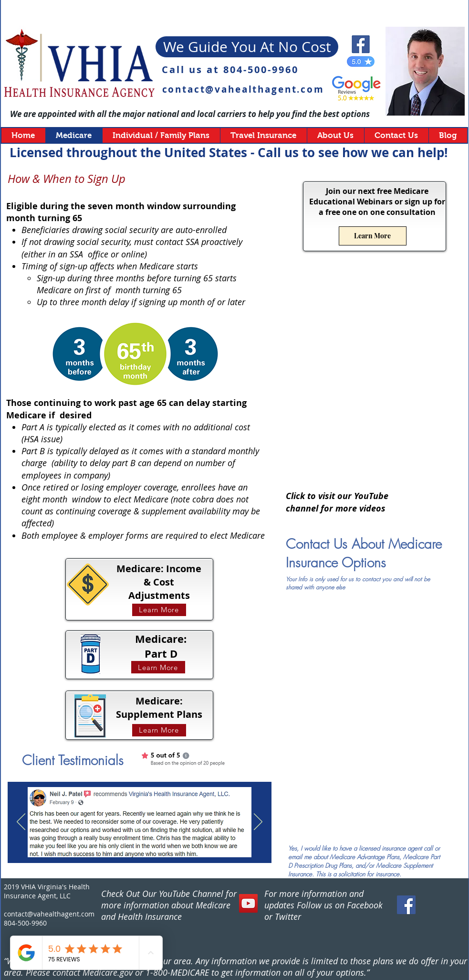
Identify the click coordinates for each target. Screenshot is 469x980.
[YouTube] (248, 903)
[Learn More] (159, 610)
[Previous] (21, 822)
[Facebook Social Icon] (406, 905)
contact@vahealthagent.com (243, 89)
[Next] (258, 822)
